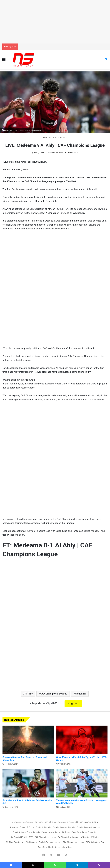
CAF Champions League (54, 694)
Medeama (80, 694)
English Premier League (50, 842)
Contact (39, 827)
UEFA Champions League (73, 842)
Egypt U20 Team (63, 832)
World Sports (31, 842)
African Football (60, 138)
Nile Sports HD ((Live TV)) (21, 837)
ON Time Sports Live (15, 842)
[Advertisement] (55, 22)
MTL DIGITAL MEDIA (89, 822)
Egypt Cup (76, 832)
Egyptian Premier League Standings (84, 827)
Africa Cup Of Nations (90, 837)
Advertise (14, 827)
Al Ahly (29, 694)
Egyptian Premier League (55, 827)
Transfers (42, 847)
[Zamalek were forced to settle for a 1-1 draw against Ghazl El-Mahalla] (82, 783)
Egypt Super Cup (90, 832)
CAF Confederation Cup (68, 837)
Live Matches (54, 847)
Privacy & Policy (27, 827)
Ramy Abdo (39, 153)
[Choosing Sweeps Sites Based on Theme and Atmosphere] (28, 740)
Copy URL (73, 704)
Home (47, 138)
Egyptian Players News (43, 832)
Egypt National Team (22, 832)
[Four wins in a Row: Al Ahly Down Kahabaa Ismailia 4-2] (28, 783)
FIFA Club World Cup (95, 842)
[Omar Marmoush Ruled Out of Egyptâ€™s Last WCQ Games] (82, 740)
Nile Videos (67, 847)
